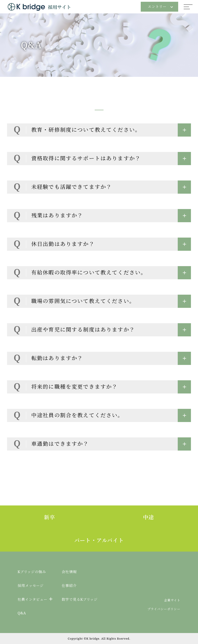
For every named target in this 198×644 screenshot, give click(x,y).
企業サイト (172, 600)
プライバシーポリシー (164, 609)
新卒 (49, 517)
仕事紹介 (69, 586)
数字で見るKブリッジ (80, 599)
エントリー (160, 7)
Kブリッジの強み (32, 572)
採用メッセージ (31, 586)
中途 (149, 517)
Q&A (22, 613)
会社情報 (69, 572)
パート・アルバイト (99, 540)
